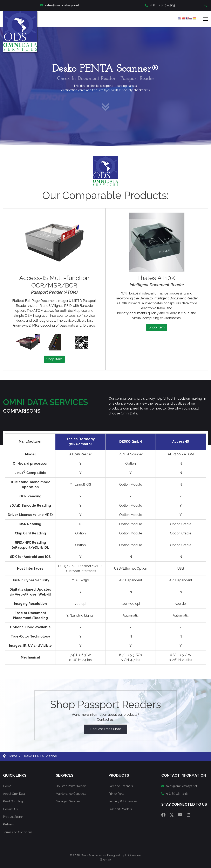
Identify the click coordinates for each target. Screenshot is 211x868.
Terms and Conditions (18, 832)
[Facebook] (163, 815)
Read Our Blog (13, 801)
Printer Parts (116, 794)
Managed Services (68, 801)
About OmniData (14, 794)
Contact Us (10, 809)
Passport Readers (120, 809)
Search (206, 5)
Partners (8, 824)
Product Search (13, 817)
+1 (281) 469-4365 (160, 5)
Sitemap (105, 860)
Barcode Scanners (121, 786)
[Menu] (205, 19)
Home (7, 786)
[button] (27, 342)
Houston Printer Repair (71, 786)
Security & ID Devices (123, 801)
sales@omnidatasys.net (60, 5)
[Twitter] (172, 815)
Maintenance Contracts (71, 794)
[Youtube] (180, 815)
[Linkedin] (189, 815)
